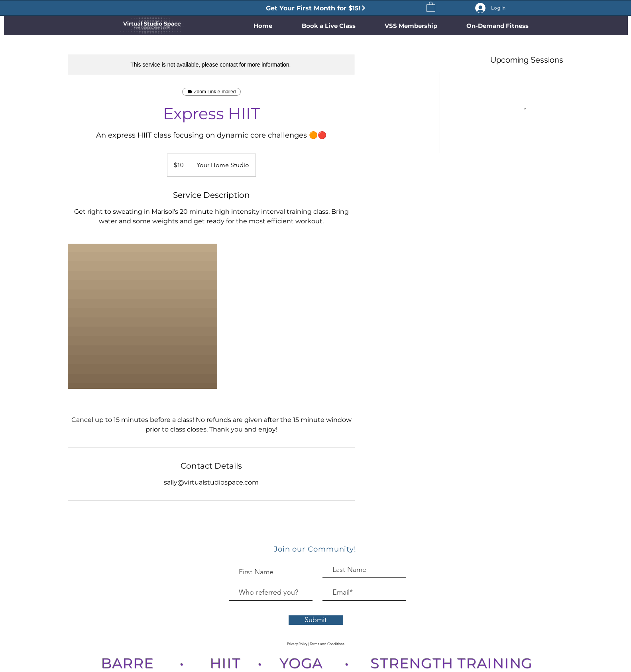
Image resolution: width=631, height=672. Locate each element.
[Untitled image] (143, 317)
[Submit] (316, 620)
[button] (431, 6)
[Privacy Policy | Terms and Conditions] (316, 644)
